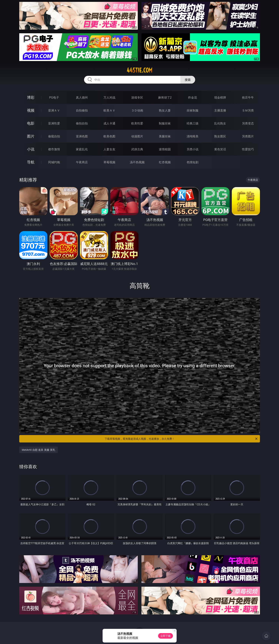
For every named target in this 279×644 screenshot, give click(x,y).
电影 (31, 123)
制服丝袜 (165, 123)
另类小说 (193, 149)
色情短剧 (193, 162)
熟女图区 (220, 136)
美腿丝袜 (165, 136)
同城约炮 (54, 162)
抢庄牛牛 (248, 97)
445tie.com (139, 70)
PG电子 (54, 97)
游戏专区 (137, 97)
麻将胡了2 (165, 97)
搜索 (188, 80)
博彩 (31, 97)
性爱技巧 (248, 149)
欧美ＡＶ (109, 110)
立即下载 (166, 636)
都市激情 (54, 149)
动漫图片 (137, 136)
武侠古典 (137, 149)
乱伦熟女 (220, 123)
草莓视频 (109, 162)
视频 (31, 110)
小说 (31, 149)
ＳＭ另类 (248, 110)
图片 (31, 136)
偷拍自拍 (82, 123)
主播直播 (220, 110)
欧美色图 (109, 136)
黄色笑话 (220, 149)
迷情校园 (165, 149)
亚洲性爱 (54, 123)
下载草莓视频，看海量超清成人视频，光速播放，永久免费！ (181, 439)
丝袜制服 (193, 110)
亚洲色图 (82, 136)
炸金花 (193, 97)
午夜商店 (82, 162)
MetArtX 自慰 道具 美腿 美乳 (39, 450)
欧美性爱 (137, 123)
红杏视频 (165, 162)
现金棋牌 (220, 97)
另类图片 (248, 136)
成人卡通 (109, 123)
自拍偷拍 (82, 110)
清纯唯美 (193, 136)
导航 (31, 162)
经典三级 (193, 123)
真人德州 (82, 97)
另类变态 (248, 123)
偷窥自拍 (54, 136)
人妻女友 (109, 149)
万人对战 (109, 97)
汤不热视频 (137, 162)
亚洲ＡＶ (54, 110)
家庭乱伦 (82, 149)
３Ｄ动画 (137, 110)
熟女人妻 (165, 110)
